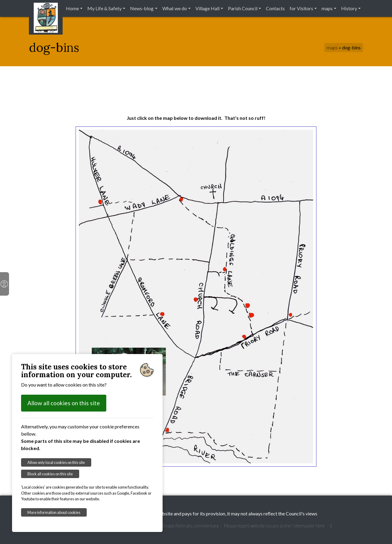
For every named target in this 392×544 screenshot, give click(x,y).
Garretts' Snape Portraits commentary (181, 525)
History (349, 8)
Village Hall (207, 8)
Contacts (275, 8)
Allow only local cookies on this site (56, 462)
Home (72, 8)
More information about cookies (54, 512)
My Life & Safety (104, 8)
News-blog (142, 8)
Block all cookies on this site (50, 474)
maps (327, 8)
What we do (175, 8)
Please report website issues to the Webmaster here (274, 525)
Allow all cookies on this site (64, 403)
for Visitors (301, 8)
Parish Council (243, 8)
